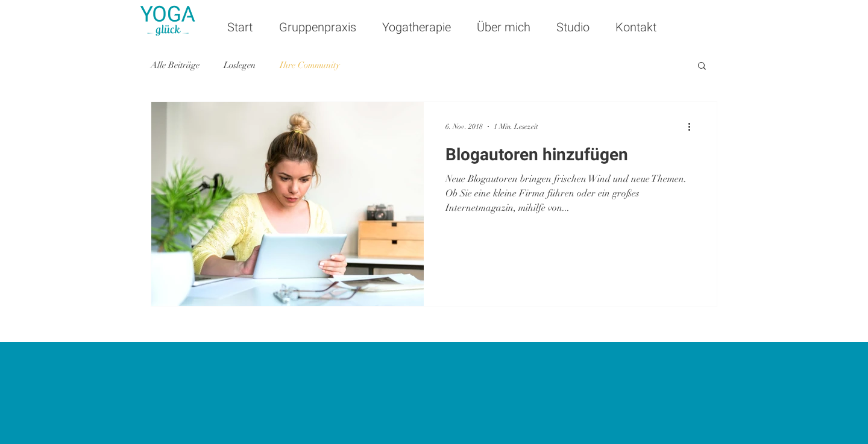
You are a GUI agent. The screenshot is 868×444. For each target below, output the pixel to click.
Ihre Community (310, 65)
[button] (702, 67)
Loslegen (240, 65)
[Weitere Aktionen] (693, 127)
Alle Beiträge (175, 65)
